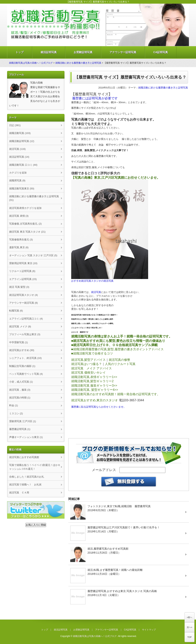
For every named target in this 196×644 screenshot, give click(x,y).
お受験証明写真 (83, 52)
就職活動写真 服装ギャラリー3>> (94, 386)
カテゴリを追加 (18, 173)
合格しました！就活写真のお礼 (27, 477)
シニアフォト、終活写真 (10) (25, 358)
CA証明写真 (161, 52)
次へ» (189, 627)
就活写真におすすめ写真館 (24, 457)
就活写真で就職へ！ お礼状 (25, 485)
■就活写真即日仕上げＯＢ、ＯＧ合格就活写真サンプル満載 (114, 345)
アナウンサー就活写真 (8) (23, 303)
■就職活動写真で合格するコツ (92, 353)
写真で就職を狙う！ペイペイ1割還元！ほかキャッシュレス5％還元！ (35, 467)
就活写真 (96, 292)
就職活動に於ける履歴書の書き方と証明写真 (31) (34, 198)
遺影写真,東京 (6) (19, 247)
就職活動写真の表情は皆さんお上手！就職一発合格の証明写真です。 (122, 336)
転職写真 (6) (16, 311)
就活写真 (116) (17, 149)
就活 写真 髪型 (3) (19, 287)
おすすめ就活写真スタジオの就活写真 (92, 281)
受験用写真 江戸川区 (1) (23, 421)
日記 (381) (15, 125)
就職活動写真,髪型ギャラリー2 (92, 381)
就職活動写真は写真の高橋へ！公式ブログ (31, 63)
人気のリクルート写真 (120, 364)
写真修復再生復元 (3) (21, 240)
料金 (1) (13, 405)
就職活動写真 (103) (20, 133)
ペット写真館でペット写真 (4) (26, 374)
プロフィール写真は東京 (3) (25, 334)
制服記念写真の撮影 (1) (22, 366)
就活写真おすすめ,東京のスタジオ (95, 400)
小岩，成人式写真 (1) (21, 382)
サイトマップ (149, 630)
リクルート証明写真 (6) (22, 271)
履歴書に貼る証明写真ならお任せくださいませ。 (99, 407)
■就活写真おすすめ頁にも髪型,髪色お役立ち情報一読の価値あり (119, 341)
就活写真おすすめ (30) (22, 350)
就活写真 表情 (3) (19, 216)
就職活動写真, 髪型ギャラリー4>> (95, 390)
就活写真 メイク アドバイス (91, 368)
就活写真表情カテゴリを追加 (25, 208)
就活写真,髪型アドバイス (88, 360)
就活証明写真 (49, 52)
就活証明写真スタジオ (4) (23, 295)
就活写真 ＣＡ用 (19, 493)
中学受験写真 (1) (18, 342)
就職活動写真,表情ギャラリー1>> (94, 377)
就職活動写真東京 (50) (22, 189)
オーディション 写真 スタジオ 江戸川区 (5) (33, 255)
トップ (20, 52)
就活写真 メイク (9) (20, 326)
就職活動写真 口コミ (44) (23, 165)
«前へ (189, 617)
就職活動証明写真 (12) (22, 141)
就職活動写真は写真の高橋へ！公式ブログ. (95, 636)
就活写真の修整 (119, 360)
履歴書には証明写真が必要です (95, 98)
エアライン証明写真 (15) (23, 279)
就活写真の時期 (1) (20, 398)
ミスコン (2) (16, 413)
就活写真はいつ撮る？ (87, 364)
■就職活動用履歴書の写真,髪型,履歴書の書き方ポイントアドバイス (117, 349)
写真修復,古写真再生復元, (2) (25, 224)
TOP (189, 637)
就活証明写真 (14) (19, 157)
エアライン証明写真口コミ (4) (26, 319)
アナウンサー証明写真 (123, 52)
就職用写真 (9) (17, 180)
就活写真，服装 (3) (20, 390)
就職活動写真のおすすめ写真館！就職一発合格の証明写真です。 (116, 394)
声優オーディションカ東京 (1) (26, 437)
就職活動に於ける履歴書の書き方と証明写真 (78, 63)
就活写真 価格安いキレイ (88, 373)
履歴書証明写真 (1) (20, 429)
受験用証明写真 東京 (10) (23, 263)
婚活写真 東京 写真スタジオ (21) (27, 232)
